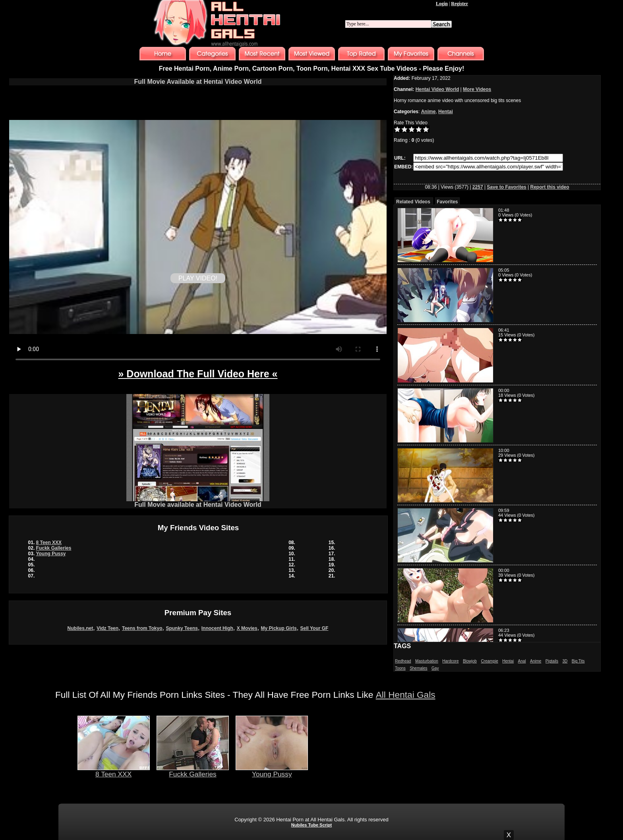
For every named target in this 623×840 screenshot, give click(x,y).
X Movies (247, 628)
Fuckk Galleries (54, 548)
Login (442, 4)
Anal (522, 661)
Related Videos (413, 202)
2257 (478, 187)
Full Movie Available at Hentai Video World (198, 82)
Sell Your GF (314, 628)
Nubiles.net (80, 628)
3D (565, 661)
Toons (400, 668)
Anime (429, 112)
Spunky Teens (182, 628)
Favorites (447, 202)
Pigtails (552, 661)
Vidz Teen (107, 628)
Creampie (489, 661)
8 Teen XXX (49, 543)
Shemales (418, 668)
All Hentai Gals (406, 695)
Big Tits (578, 661)
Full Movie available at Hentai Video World (198, 502)
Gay (435, 668)
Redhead (403, 661)
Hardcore (450, 661)
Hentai (446, 112)
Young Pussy (51, 554)
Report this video (550, 187)
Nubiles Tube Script (311, 825)
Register (460, 4)
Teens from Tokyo (142, 628)
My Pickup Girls (279, 628)
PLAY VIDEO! (198, 278)
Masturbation (427, 661)
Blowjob (470, 661)
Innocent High (217, 628)
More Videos (477, 89)
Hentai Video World (437, 89)
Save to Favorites (506, 187)
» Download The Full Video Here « (198, 374)
